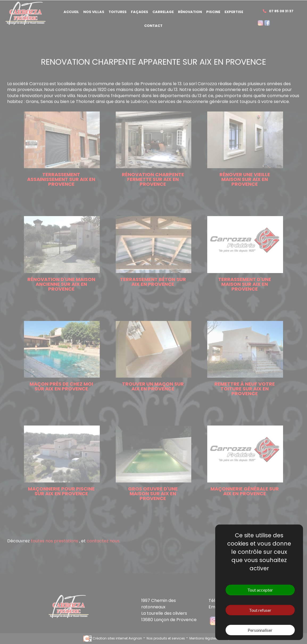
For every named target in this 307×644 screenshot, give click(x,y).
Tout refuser (260, 610)
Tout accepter (260, 590)
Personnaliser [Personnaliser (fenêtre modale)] (260, 630)
